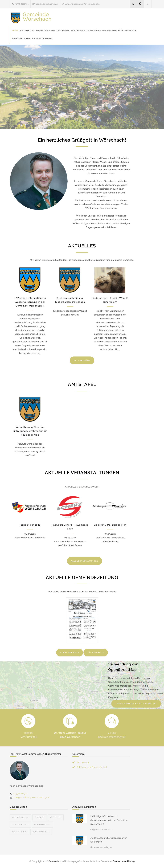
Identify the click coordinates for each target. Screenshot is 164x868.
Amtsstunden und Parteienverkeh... (83, 4)
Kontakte (40, 817)
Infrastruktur (21, 38)
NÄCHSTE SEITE (96, 653)
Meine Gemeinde (46, 30)
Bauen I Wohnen (42, 38)
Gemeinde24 (55, 861)
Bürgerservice (127, 30)
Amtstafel (63, 30)
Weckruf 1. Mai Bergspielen (110, 525)
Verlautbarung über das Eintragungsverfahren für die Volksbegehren (30, 431)
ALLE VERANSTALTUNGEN (84, 561)
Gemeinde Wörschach (37, 17)
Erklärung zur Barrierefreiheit (92, 767)
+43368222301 (22, 4)
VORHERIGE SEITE (70, 653)
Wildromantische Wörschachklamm (94, 30)
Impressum (83, 762)
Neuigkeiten (27, 30)
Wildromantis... (21, 817)
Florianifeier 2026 (30, 525)
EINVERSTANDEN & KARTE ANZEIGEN (136, 704)
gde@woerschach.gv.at (47, 4)
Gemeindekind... (20, 825)
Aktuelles (56, 817)
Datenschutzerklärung (124, 861)
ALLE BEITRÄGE (82, 360)
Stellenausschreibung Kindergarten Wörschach (109, 840)
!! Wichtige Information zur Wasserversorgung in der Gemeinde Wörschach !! (30, 302)
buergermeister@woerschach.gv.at (32, 797)
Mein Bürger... (20, 832)
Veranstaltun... (43, 825)
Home (15, 30)
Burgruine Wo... (41, 832)
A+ (134, 4)
